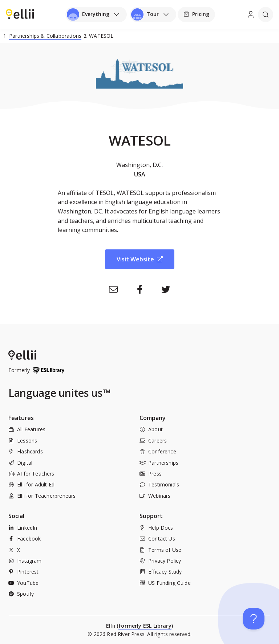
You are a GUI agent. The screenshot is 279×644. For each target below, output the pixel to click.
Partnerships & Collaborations (45, 36)
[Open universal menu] (96, 15)
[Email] (113, 289)
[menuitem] (20, 14)
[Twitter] (166, 289)
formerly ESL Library (145, 626)
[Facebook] (139, 289)
